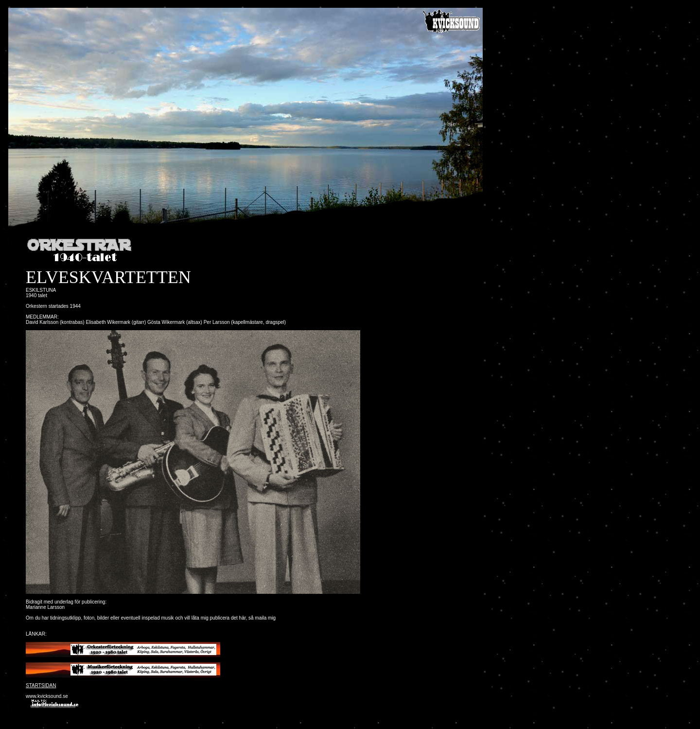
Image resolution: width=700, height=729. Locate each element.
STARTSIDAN (41, 685)
